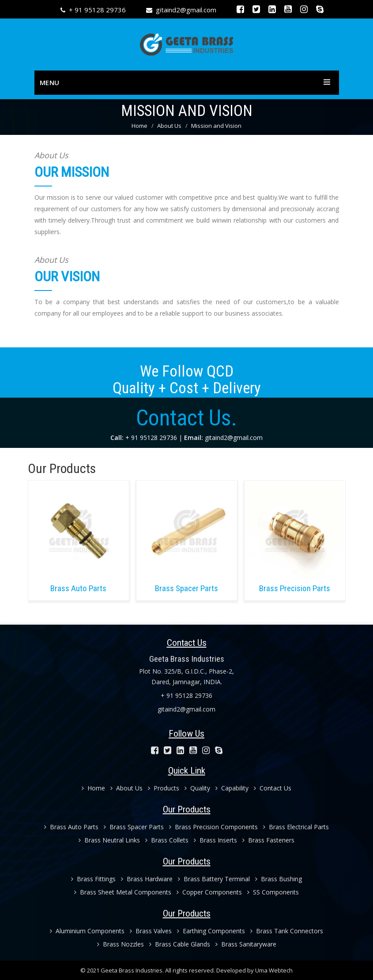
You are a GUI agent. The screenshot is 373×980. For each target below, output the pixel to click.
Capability (232, 788)
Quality (197, 788)
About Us (169, 126)
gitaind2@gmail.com (186, 10)
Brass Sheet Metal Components (123, 892)
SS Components (273, 892)
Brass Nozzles (121, 944)
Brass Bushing (279, 879)
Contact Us (273, 788)
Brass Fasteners (268, 840)
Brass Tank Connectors (287, 931)
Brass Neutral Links (109, 840)
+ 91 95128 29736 (97, 10)
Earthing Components (211, 931)
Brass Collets (167, 840)
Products (164, 788)
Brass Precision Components (213, 827)
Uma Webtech (274, 970)
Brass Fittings (93, 879)
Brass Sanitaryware (246, 944)
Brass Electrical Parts (296, 827)
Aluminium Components (87, 931)
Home (139, 126)
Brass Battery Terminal (214, 879)
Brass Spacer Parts (134, 827)
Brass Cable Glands (180, 944)
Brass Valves (151, 931)
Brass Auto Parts (71, 827)
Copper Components (209, 892)
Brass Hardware (147, 879)
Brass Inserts (215, 840)
